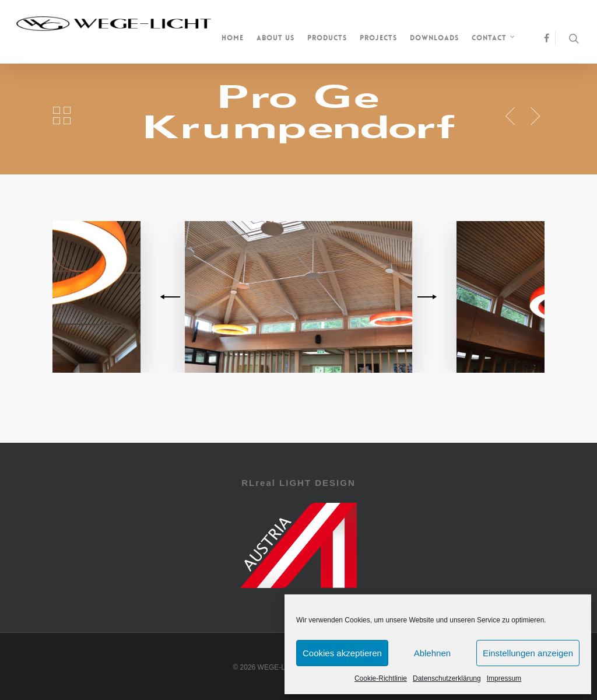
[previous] (172, 297)
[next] (425, 297)
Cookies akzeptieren (342, 653)
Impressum (504, 678)
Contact (494, 39)
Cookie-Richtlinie (381, 678)
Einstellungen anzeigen (528, 653)
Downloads (434, 38)
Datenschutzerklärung (447, 678)
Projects (378, 38)
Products (327, 38)
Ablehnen (432, 653)
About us (275, 38)
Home (233, 38)
